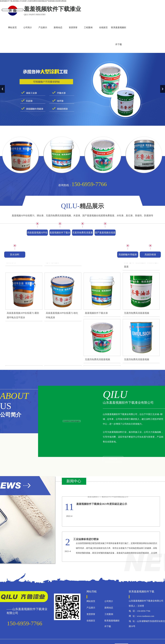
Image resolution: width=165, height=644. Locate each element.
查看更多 (113, 459)
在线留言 (103, 28)
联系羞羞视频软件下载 (119, 36)
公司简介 (28, 28)
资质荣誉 (73, 28)
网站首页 (12, 28)
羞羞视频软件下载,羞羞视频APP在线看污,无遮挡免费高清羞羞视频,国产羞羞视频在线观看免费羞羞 (33, 1)
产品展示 (43, 28)
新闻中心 (74, 481)
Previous (2, 89)
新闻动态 (58, 28)
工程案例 (88, 28)
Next (163, 89)
